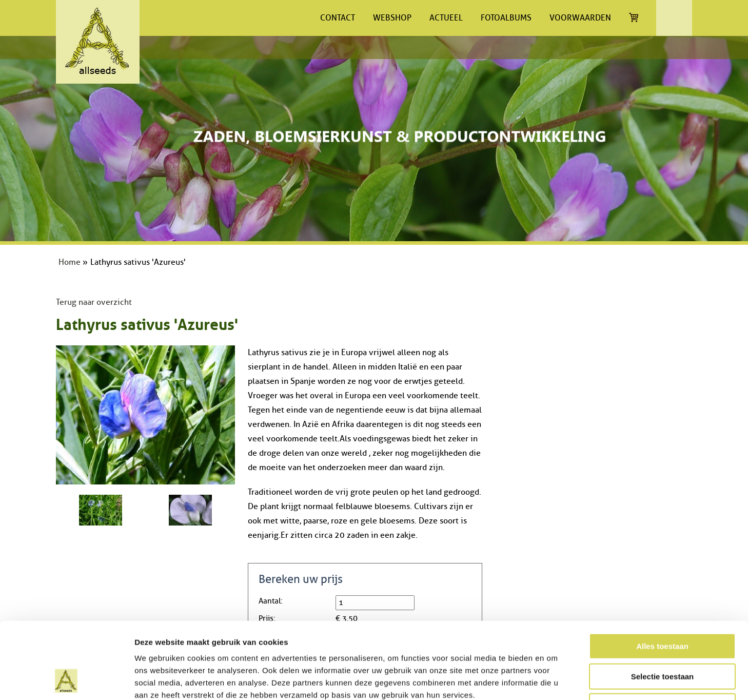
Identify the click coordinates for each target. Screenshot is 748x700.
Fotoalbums (506, 18)
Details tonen (554, 680)
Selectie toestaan (663, 605)
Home (70, 262)
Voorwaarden (580, 18)
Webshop (392, 18)
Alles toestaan (662, 575)
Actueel (446, 18)
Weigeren (662, 635)
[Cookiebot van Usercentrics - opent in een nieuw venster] (66, 680)
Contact (338, 18)
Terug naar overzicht (94, 302)
